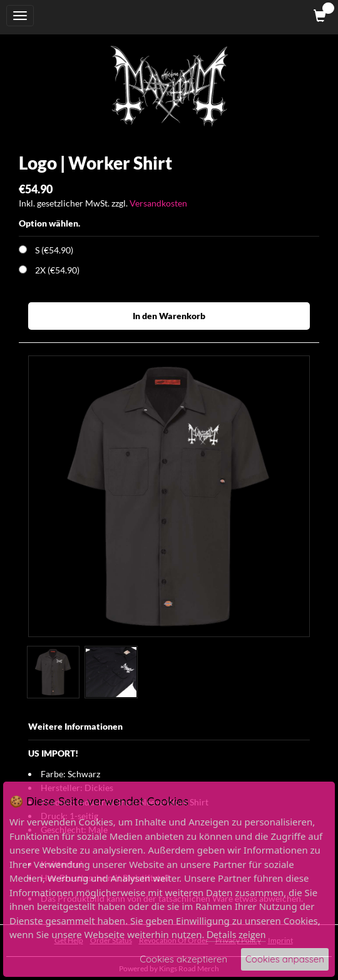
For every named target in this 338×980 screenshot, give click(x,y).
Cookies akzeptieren (183, 959)
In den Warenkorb (169, 316)
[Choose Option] (23, 249)
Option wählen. (49, 223)
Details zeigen (236, 934)
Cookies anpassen (285, 959)
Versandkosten (158, 203)
